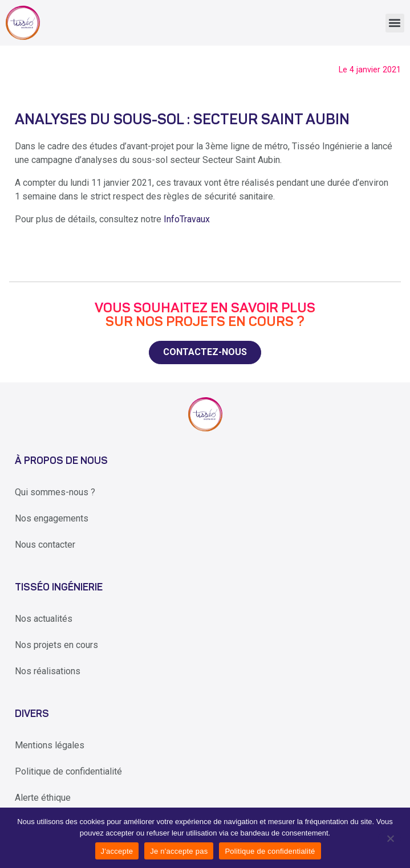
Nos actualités (44, 619)
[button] (395, 23)
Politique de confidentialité (68, 771)
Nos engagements (52, 518)
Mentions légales (50, 745)
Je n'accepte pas (179, 851)
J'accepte (117, 851)
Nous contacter (45, 545)
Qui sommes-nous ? (55, 492)
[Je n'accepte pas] (390, 838)
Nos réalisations (48, 671)
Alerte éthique (43, 798)
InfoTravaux (187, 219)
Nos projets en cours (56, 645)
